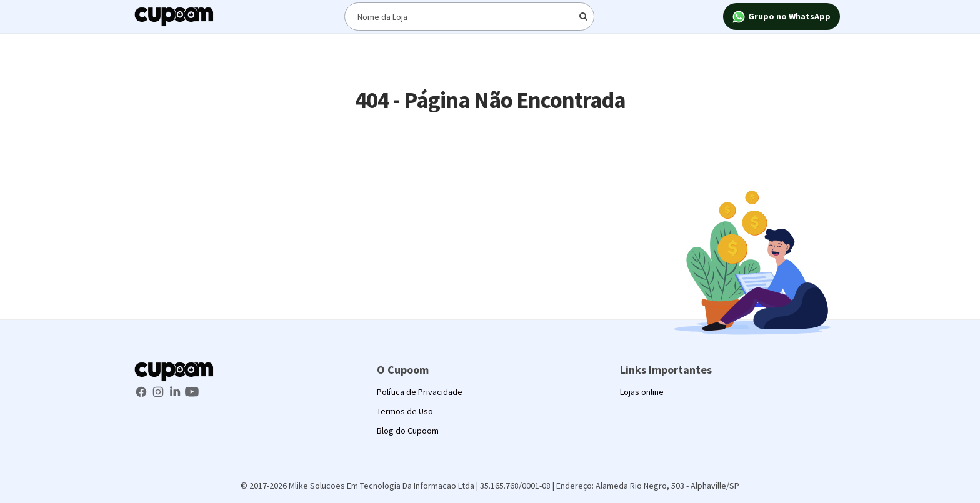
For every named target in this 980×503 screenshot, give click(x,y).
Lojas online (642, 392)
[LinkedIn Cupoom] (176, 391)
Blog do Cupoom (408, 431)
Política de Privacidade (420, 392)
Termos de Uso (405, 411)
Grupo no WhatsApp (782, 17)
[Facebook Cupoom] (142, 391)
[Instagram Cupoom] (159, 391)
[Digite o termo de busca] (469, 17)
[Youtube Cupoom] (192, 391)
